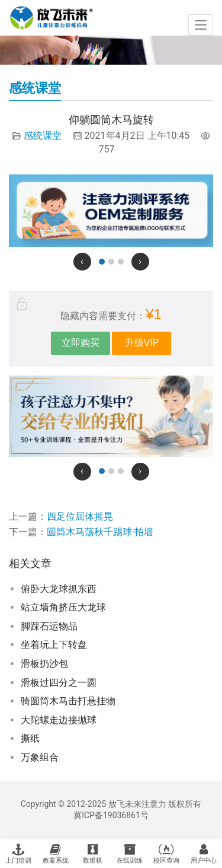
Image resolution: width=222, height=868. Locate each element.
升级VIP (142, 343)
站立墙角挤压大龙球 (63, 607)
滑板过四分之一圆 (59, 683)
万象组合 (40, 757)
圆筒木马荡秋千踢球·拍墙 (100, 532)
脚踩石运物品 (49, 626)
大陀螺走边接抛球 (59, 720)
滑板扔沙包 (44, 664)
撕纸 (30, 738)
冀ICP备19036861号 (111, 815)
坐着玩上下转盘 (54, 645)
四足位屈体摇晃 (80, 516)
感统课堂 (43, 136)
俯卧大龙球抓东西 (59, 589)
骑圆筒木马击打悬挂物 (68, 701)
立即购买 (81, 343)
